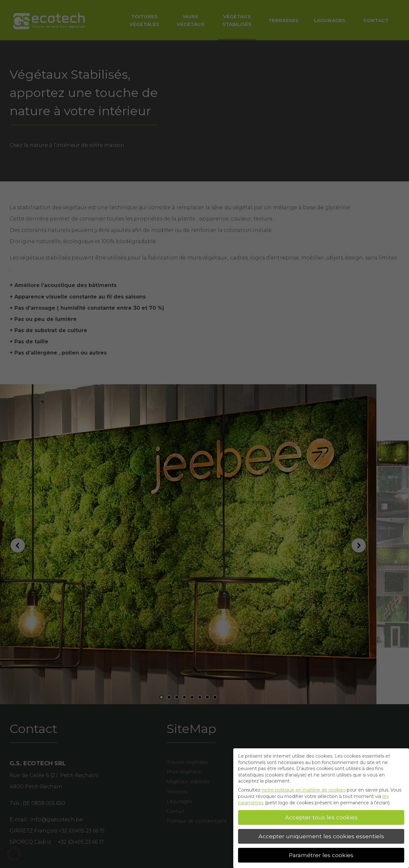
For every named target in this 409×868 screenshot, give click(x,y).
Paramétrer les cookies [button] (321, 855)
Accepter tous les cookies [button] (321, 817)
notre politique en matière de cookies (304, 790)
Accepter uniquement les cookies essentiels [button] (321, 836)
